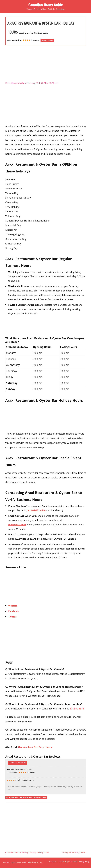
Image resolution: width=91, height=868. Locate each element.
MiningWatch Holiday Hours (74, 852)
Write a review (47, 40)
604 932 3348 (77, 709)
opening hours (40, 797)
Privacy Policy (84, 862)
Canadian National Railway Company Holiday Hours (28, 852)
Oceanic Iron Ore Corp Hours (35, 747)
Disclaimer (73, 862)
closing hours (12, 797)
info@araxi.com (17, 524)
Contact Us (62, 862)
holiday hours (26, 797)
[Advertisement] (46, 64)
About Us (52, 862)
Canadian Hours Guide (45, 5)
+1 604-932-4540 (37, 510)
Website (13, 606)
